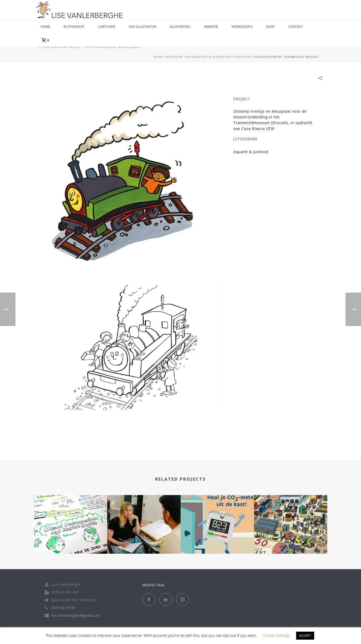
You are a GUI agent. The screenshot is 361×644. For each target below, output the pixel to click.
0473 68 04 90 (63, 608)
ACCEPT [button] (305, 636)
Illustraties (180, 27)
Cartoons (107, 27)
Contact (296, 27)
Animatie (211, 27)
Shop (270, 27)
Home (45, 27)
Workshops (242, 27)
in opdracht (74, 27)
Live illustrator (143, 27)
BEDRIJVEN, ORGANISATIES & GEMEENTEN (199, 57)
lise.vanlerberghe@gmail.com (75, 615)
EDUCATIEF (243, 57)
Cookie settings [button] (276, 635)
